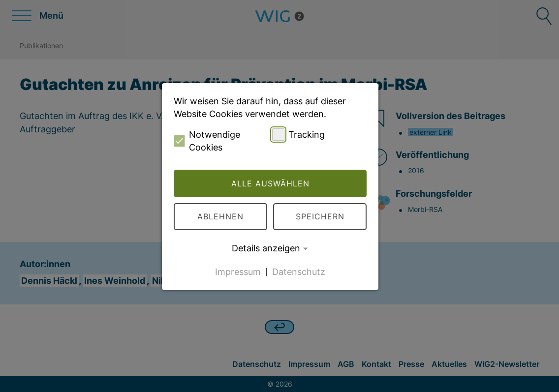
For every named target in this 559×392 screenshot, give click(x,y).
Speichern (320, 216)
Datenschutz (299, 271)
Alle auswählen (270, 183)
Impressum (238, 271)
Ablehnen (220, 216)
